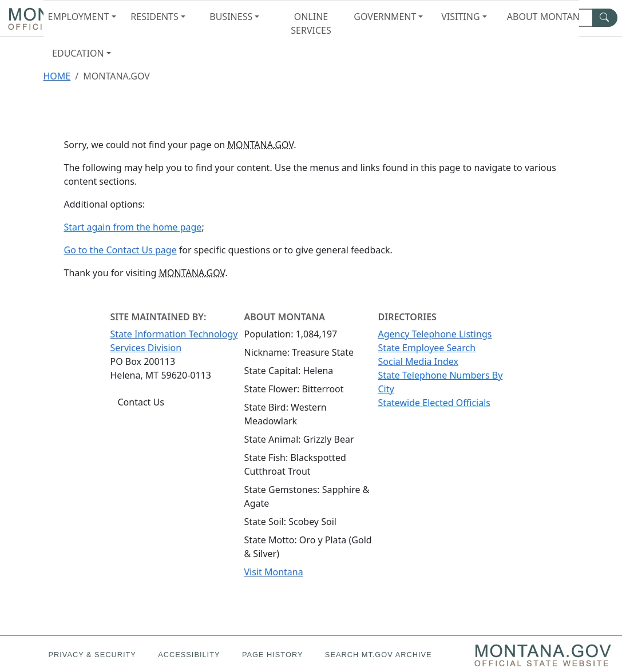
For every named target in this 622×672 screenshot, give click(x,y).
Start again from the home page (133, 227)
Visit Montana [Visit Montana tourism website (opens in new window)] (274, 572)
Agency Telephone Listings (435, 334)
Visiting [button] (460, 17)
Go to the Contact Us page (120, 250)
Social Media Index (419, 361)
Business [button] (231, 17)
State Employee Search (427, 348)
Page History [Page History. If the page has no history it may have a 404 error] (273, 655)
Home (57, 76)
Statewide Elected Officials (434, 403)
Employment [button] (79, 17)
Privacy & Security (92, 655)
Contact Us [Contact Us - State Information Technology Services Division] (141, 402)
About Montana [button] (543, 17)
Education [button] (78, 53)
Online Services (311, 23)
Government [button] (385, 17)
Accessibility (189, 655)
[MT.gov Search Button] (605, 18)
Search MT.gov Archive (379, 655)
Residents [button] (154, 17)
